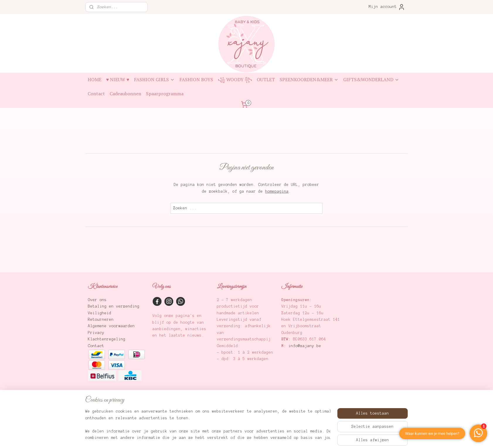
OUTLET (266, 79)
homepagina (277, 191)
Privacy (96, 333)
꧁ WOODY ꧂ (235, 79)
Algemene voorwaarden (111, 326)
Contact (96, 94)
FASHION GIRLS (154, 79)
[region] (208, 425)
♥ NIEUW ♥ (118, 79)
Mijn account (387, 7)
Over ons (97, 300)
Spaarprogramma (165, 94)
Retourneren (101, 320)
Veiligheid (100, 313)
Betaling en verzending (114, 306)
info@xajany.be (305, 346)
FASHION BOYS (196, 79)
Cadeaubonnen (125, 94)
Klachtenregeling (107, 339)
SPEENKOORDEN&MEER (309, 79)
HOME (95, 79)
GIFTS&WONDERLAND (371, 79)
